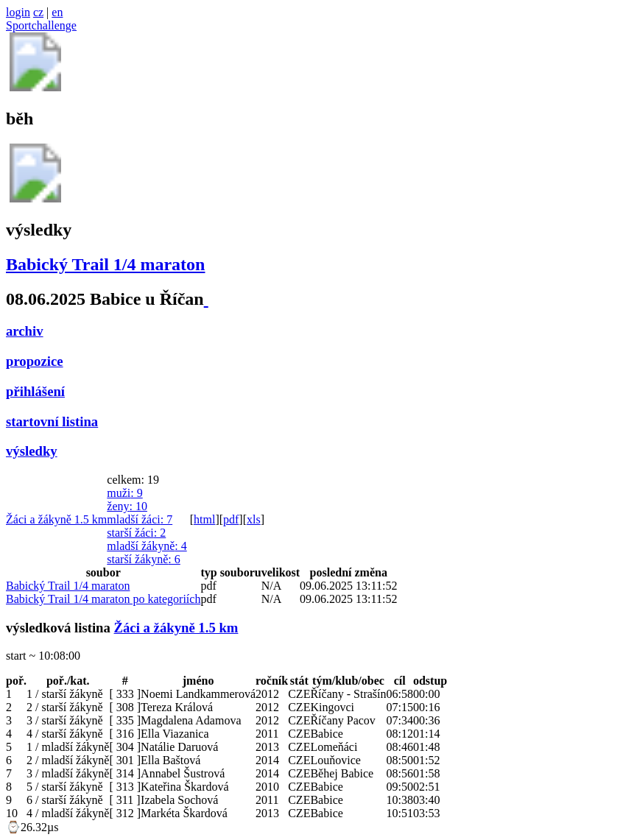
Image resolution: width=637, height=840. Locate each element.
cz (38, 12)
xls (254, 519)
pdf (231, 519)
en (57, 12)
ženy (127, 506)
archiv (25, 331)
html (204, 519)
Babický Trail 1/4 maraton (105, 264)
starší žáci (136, 533)
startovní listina (52, 421)
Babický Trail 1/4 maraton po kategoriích (103, 599)
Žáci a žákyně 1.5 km (56, 519)
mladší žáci (140, 519)
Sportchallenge (41, 25)
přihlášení (35, 391)
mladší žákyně (147, 546)
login (18, 12)
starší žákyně (144, 559)
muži (124, 493)
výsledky (32, 451)
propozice (35, 361)
